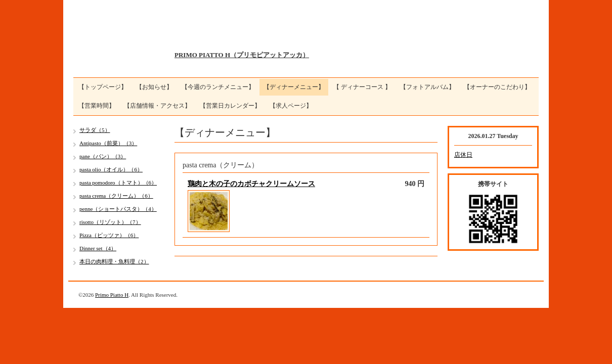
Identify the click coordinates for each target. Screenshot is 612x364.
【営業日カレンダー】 (230, 106)
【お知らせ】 (154, 87)
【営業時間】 (97, 106)
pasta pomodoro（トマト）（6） (118, 183)
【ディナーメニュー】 (294, 87)
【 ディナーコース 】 (362, 87)
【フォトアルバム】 (427, 87)
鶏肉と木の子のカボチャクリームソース (251, 184)
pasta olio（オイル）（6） (111, 169)
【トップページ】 (103, 87)
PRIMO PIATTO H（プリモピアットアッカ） (242, 55)
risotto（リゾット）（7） (110, 222)
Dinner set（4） (98, 248)
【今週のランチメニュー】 (218, 87)
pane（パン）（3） (103, 156)
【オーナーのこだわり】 (497, 87)
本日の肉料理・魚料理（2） (114, 261)
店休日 (463, 155)
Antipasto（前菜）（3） (108, 143)
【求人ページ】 (291, 106)
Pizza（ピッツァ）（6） (109, 235)
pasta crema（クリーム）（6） (116, 196)
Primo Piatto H (112, 295)
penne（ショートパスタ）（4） (118, 209)
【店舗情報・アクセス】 (157, 106)
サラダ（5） (95, 130)
